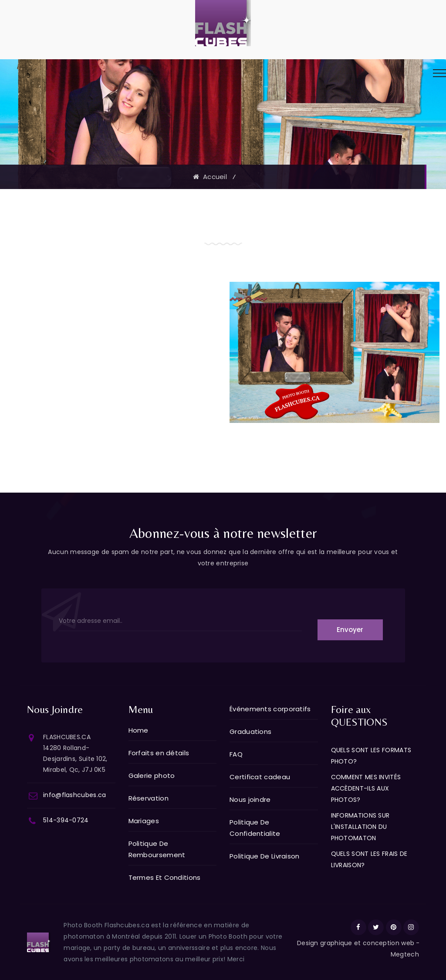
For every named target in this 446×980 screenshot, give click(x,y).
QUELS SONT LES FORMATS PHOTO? (371, 756)
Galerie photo (152, 776)
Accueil (210, 177)
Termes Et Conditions (165, 877)
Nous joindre (250, 799)
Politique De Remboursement (157, 849)
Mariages (144, 821)
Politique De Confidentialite (255, 828)
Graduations (250, 732)
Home (139, 730)
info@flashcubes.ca (74, 795)
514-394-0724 (66, 820)
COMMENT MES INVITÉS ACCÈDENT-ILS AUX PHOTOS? (366, 788)
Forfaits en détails (159, 753)
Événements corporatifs (270, 709)
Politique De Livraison (265, 856)
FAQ (236, 754)
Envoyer (350, 630)
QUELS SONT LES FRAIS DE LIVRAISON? (369, 859)
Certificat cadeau (260, 777)
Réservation (149, 798)
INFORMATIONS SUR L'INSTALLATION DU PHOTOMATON (360, 827)
